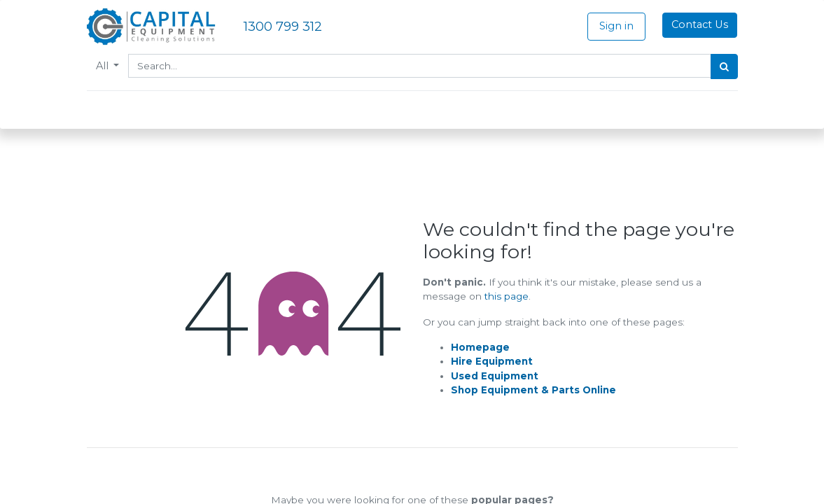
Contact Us (700, 24)
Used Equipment (495, 376)
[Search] (724, 66)
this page (507, 296)
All (104, 66)
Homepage (480, 347)
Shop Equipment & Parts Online (533, 390)
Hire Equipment (492, 361)
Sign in (616, 26)
